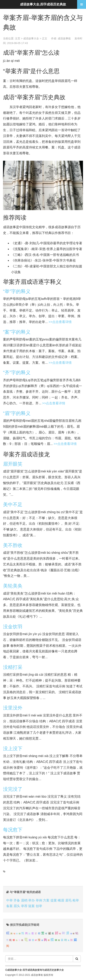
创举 (39, 906)
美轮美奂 (13, 586)
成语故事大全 (31, 38)
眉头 (17, 906)
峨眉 (61, 900)
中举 (9, 900)
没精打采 (13, 667)
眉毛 (68, 900)
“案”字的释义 (17, 332)
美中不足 (13, 504)
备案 (9, 906)
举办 (31, 900)
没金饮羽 (13, 627)
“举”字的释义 (17, 291)
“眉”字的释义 (17, 413)
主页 (18, 38)
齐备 (17, 900)
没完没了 (13, 789)
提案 (54, 900)
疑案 (31, 906)
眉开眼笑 (13, 464)
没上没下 (13, 749)
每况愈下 (13, 830)
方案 (46, 900)
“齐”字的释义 (17, 372)
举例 (39, 900)
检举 (76, 900)
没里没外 (13, 708)
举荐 (24, 906)
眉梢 (24, 900)
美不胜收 (13, 545)
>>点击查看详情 (60, 322)
